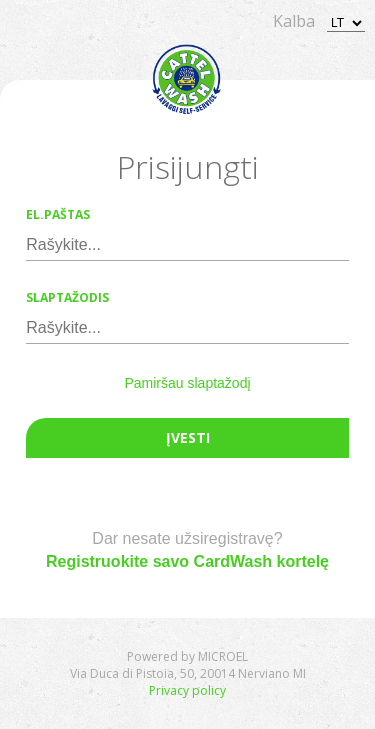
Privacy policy (187, 690)
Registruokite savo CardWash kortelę (187, 561)
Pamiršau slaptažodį (187, 383)
